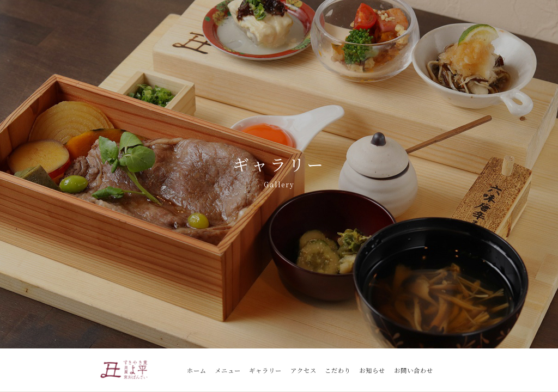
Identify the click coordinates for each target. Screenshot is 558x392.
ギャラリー (265, 370)
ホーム (197, 370)
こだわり (338, 370)
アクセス (304, 370)
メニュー (228, 370)
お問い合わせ (414, 370)
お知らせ (372, 370)
